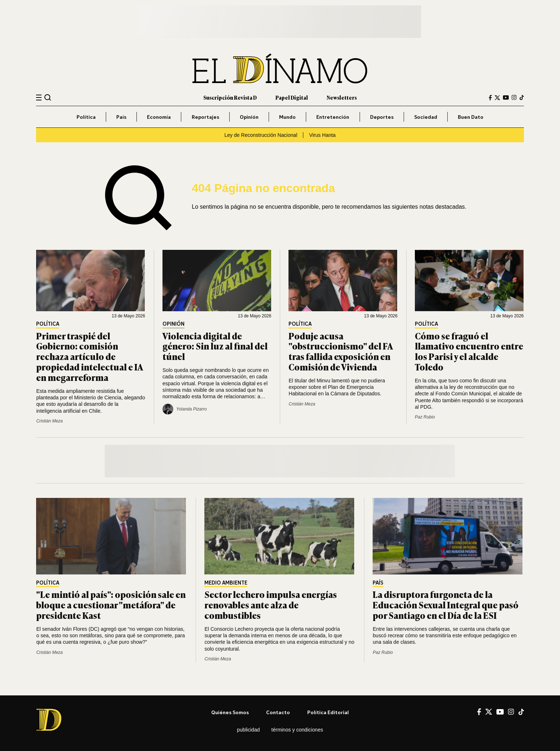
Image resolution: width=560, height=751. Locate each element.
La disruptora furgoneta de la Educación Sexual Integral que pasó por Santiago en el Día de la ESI (446, 605)
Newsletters (342, 97)
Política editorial (328, 712)
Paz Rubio (425, 417)
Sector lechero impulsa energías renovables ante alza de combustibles (271, 605)
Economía (159, 117)
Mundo (287, 117)
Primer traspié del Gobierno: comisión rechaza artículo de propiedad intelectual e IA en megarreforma (89, 356)
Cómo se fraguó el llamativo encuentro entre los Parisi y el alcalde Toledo (469, 351)
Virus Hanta (322, 135)
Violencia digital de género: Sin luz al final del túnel (215, 346)
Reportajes (205, 117)
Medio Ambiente (226, 583)
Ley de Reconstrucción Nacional (261, 135)
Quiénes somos (230, 712)
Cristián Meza (49, 421)
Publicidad (248, 730)
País (121, 117)
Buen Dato (471, 117)
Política (86, 117)
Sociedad (426, 117)
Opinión (249, 117)
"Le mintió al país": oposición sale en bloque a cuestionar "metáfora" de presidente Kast (111, 605)
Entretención (333, 117)
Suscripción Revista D (230, 97)
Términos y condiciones (297, 730)
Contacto (278, 712)
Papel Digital (292, 97)
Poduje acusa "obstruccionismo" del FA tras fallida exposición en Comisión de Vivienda (340, 351)
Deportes (382, 117)
